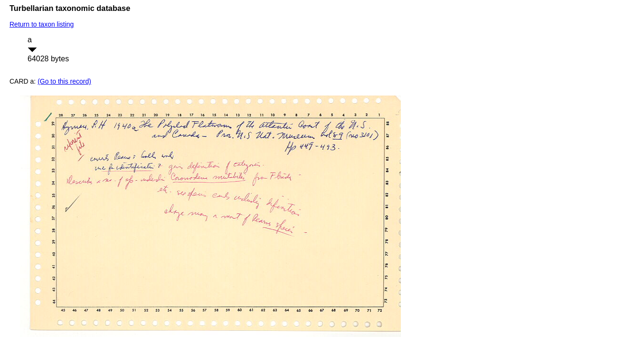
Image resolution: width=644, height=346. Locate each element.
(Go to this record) (64, 81)
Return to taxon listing (42, 24)
